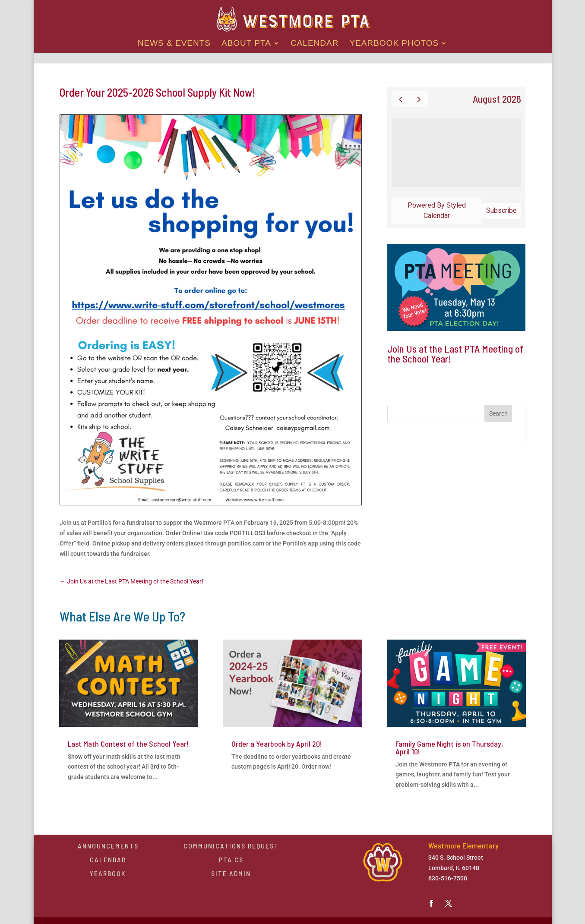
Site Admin (231, 873)
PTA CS (231, 859)
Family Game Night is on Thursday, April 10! (449, 747)
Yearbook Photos (394, 44)
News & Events (174, 44)
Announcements (108, 846)
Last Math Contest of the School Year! (128, 744)
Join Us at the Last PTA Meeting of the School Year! (455, 354)
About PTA (246, 44)
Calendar (315, 44)
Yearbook (108, 873)
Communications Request (231, 846)
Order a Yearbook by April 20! (277, 744)
